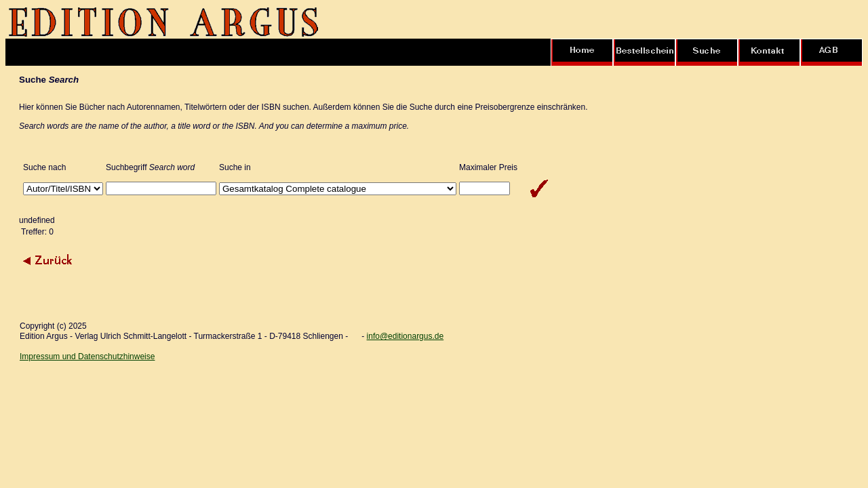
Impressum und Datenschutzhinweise (87, 357)
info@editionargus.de (406, 336)
